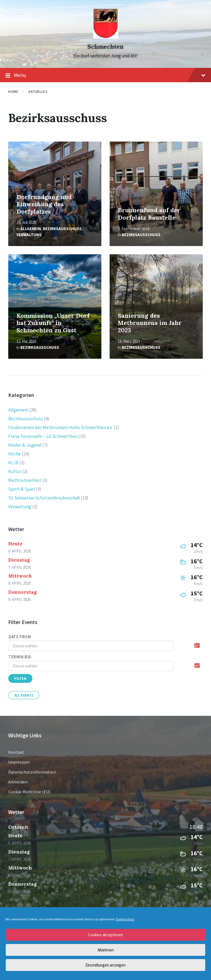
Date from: (20, 637)
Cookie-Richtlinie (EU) (29, 792)
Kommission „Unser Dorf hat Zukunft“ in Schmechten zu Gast (53, 323)
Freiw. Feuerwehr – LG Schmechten (43, 436)
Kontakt (16, 752)
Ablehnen (106, 950)
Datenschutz (125, 919)
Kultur (15, 471)
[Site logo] (106, 37)
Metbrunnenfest (25, 480)
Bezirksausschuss (62, 229)
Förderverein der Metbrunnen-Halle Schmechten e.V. (61, 427)
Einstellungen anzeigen (105, 965)
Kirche (15, 454)
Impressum (19, 762)
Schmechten (105, 47)
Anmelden (18, 782)
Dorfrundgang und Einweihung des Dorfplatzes (44, 204)
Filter (20, 678)
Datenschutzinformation (32, 772)
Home (13, 92)
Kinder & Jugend (25, 445)
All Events (24, 695)
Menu (105, 75)
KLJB (13, 463)
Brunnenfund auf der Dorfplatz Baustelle (149, 214)
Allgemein (31, 229)
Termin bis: (20, 657)
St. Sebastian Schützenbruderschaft (44, 498)
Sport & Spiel (22, 489)
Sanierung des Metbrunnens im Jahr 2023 (150, 323)
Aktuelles (38, 92)
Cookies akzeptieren (105, 935)
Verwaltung (29, 235)
